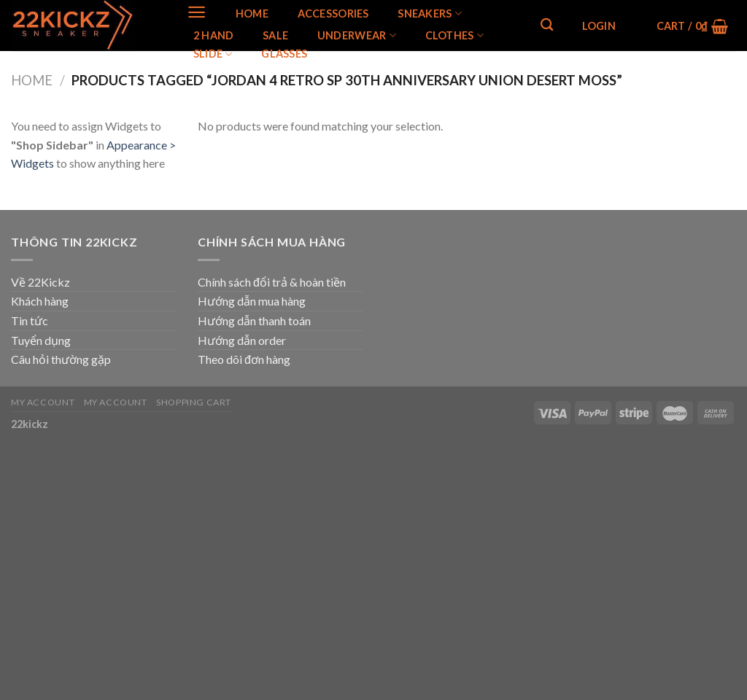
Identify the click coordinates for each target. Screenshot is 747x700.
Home (252, 14)
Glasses (284, 54)
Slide (213, 54)
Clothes (455, 35)
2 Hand (214, 36)
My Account (43, 402)
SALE (275, 36)
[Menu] (197, 12)
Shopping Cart (194, 402)
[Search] (547, 25)
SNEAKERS (430, 13)
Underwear (357, 35)
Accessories (333, 14)
